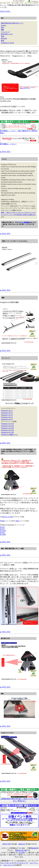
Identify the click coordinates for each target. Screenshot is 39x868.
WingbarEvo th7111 (7, 411)
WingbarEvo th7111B (7, 424)
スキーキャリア (9, 865)
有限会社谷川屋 (21, 850)
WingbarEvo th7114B (7, 430)
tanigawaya (22, 844)
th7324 (2, 529)
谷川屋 (21, 853)
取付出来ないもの (7, 34)
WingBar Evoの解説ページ (9, 435)
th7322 (2, 527)
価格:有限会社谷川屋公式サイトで (12, 23)
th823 (3, 521)
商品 (2, 28)
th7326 (2, 533)
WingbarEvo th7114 (7, 417)
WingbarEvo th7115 (7, 419)
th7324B (3, 531)
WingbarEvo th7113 (7, 415)
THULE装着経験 (24, 222)
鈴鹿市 (34, 848)
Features (3, 25)
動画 (2, 41)
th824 (17, 521)
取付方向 (4, 38)
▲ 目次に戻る (5, 152)
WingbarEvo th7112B (7, 426)
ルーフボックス (7, 863)
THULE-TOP (6, 844)
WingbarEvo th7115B (7, 432)
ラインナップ (5, 32)
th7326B (3, 534)
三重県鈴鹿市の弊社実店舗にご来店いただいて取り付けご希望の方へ (19, 799)
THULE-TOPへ (5, 11)
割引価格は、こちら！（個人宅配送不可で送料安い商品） (19, 131)
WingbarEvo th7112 (7, 413)
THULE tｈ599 (7, 517)
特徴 (2, 36)
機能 (2, 30)
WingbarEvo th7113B (7, 428)
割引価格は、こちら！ (19, 143)
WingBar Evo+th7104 (7, 43)
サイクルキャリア (22, 863)
